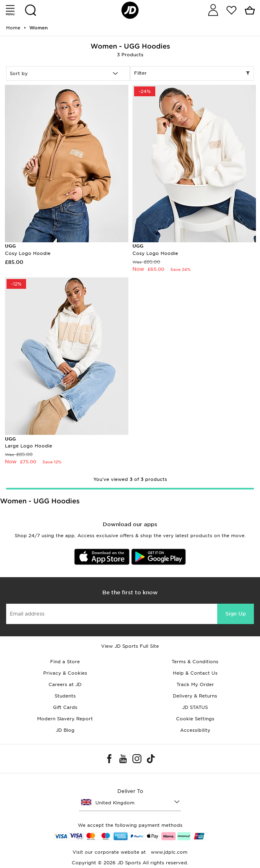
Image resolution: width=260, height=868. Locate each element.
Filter (192, 73)
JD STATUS (195, 707)
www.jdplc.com (168, 852)
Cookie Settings (195, 719)
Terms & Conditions (195, 662)
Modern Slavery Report (65, 719)
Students (65, 696)
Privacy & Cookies (65, 673)
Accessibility (195, 730)
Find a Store (65, 662)
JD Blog (65, 730)
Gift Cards (65, 707)
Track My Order (195, 684)
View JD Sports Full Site (130, 646)
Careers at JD (65, 684)
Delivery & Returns (195, 696)
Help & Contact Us (195, 673)
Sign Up (236, 614)
